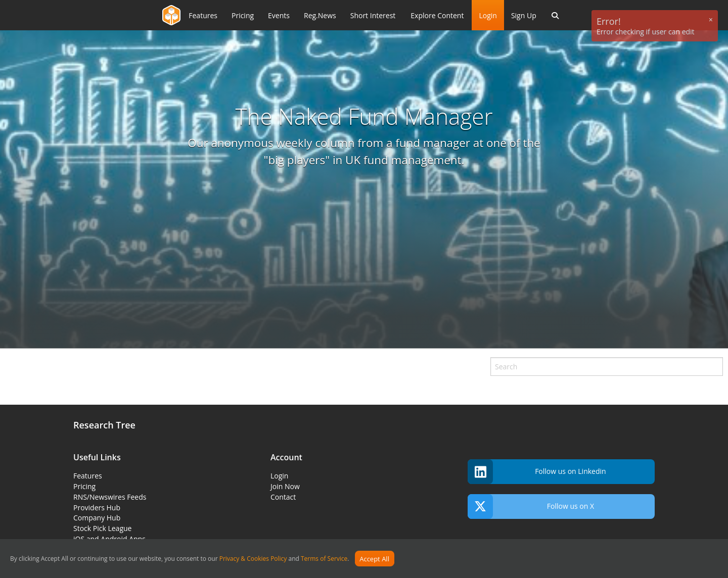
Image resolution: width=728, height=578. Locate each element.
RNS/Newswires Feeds (110, 497)
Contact (283, 497)
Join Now (285, 486)
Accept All (374, 559)
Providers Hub (97, 508)
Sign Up (524, 15)
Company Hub (97, 518)
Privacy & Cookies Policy (253, 559)
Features (88, 476)
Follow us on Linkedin (537, 472)
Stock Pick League (102, 528)
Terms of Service (324, 559)
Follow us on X (531, 507)
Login (488, 15)
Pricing (84, 486)
